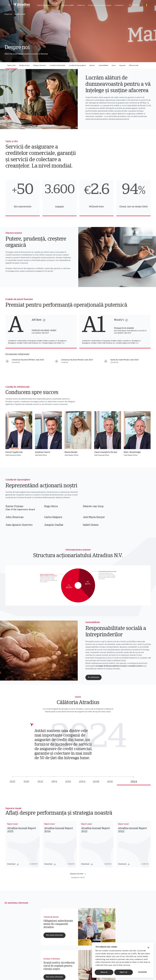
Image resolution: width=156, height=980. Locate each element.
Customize (142, 972)
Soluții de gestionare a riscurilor (47, 5)
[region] (78, 198)
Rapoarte (122, 66)
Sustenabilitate (103, 66)
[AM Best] (44, 320)
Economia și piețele (68, 5)
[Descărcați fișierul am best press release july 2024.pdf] (7, 361)
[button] (9, 5)
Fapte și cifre (11, 66)
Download (13, 864)
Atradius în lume (24, 66)
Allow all (104, 972)
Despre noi (81, 5)
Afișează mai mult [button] (78, 874)
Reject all (123, 972)
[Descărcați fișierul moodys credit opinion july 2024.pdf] (106, 361)
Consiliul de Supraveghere (77, 66)
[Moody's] (126, 320)
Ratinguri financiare (40, 66)
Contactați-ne (119, 5)
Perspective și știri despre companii (100, 5)
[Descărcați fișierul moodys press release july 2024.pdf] (57, 361)
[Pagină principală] (22, 5)
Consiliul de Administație (57, 66)
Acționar (92, 66)
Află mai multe (134, 66)
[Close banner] (148, 948)
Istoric (114, 66)
